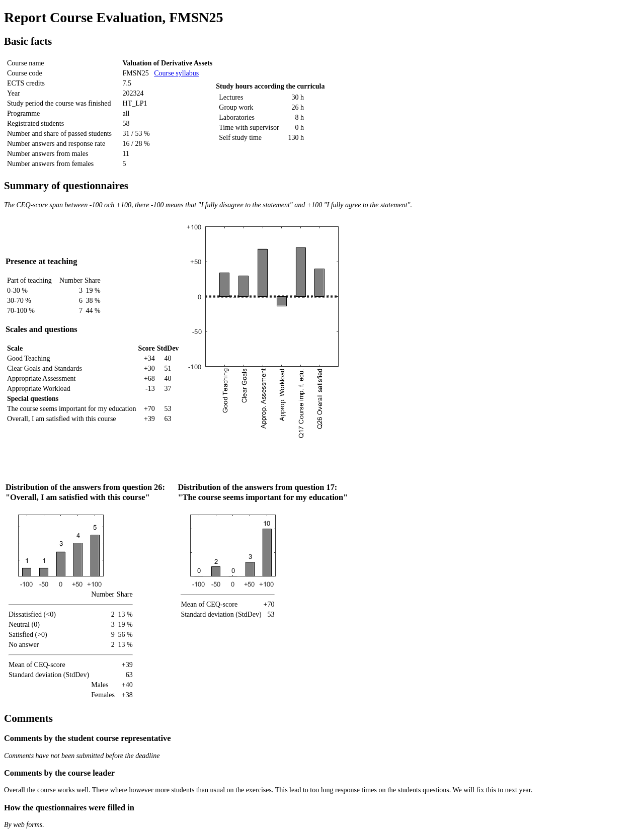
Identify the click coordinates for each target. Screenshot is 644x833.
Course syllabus (176, 73)
